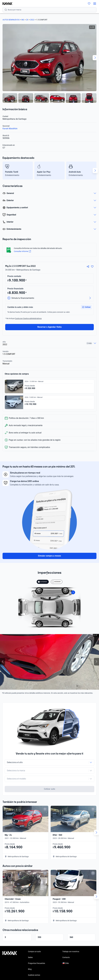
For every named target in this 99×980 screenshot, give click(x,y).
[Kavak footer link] (10, 954)
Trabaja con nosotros (71, 942)
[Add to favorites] (45, 799)
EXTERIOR (42, 582)
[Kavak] (6, 4)
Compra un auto (34, 942)
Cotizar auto (49, 779)
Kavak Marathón (10, 129)
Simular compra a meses (49, 556)
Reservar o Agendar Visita (49, 327)
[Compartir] (88, 267)
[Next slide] (95, 58)
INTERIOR (56, 582)
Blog (30, 959)
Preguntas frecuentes (37, 953)
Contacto (66, 947)
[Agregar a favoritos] (92, 267)
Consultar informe (22, 251)
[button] (86, 307)
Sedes (30, 947)
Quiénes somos (34, 965)
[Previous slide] (3, 662)
